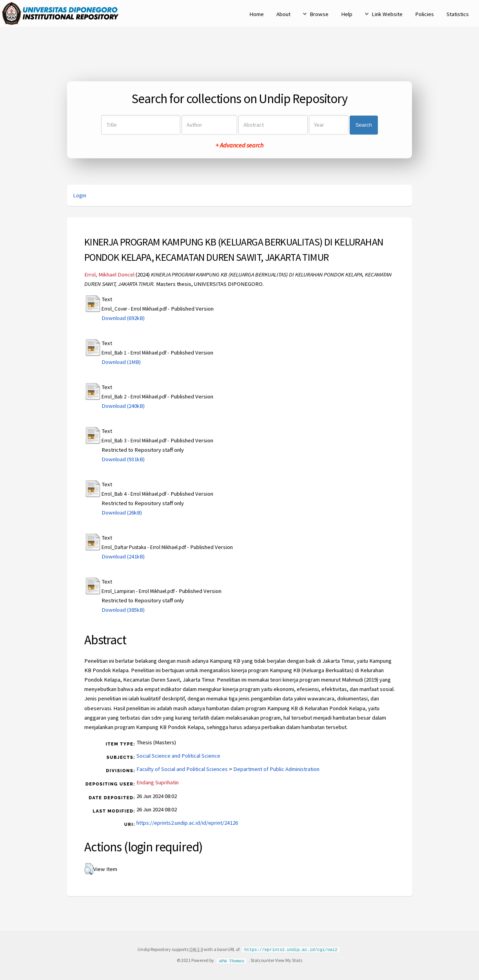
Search (364, 125)
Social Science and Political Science (178, 756)
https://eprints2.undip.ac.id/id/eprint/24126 (187, 823)
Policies (425, 14)
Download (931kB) (123, 459)
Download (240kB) (123, 406)
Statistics (458, 14)
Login (80, 195)
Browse (319, 14)
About (283, 14)
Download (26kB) (122, 513)
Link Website (387, 14)
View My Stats (289, 960)
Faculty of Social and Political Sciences (182, 769)
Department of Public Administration (276, 769)
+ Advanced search (239, 145)
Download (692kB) (123, 318)
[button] (89, 869)
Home (257, 14)
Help (347, 14)
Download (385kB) (123, 610)
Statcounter (262, 960)
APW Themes (232, 960)
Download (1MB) (121, 362)
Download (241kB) (123, 556)
